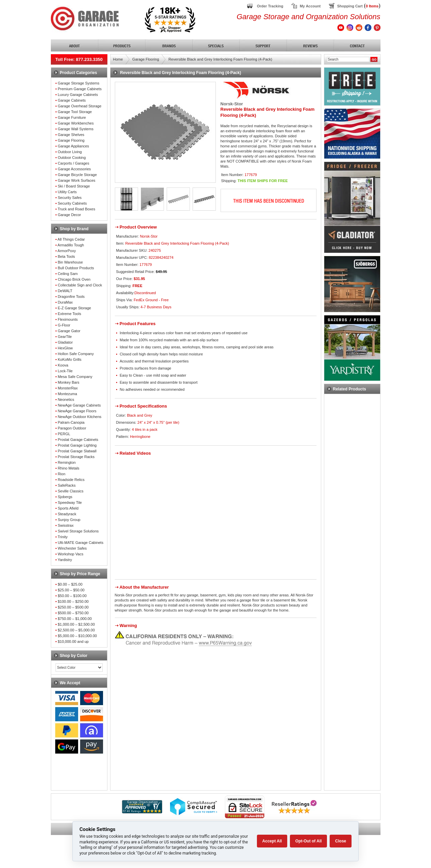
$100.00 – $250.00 (73, 601)
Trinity (63, 537)
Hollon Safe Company (76, 354)
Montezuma (67, 394)
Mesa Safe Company (75, 377)
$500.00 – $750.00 (73, 613)
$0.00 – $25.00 (70, 584)
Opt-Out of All (308, 841)
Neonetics (66, 400)
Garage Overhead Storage (79, 106)
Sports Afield (68, 508)
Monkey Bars (68, 382)
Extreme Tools (69, 314)
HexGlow (65, 348)
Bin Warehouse (70, 262)
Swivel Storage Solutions (78, 531)
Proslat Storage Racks (76, 457)
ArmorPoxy (67, 251)
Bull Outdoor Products (76, 268)
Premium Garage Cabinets (79, 89)
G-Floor (64, 325)
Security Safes (70, 198)
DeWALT (65, 291)
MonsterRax (68, 388)
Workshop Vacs (70, 554)
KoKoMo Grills (69, 359)
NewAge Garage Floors (77, 411)
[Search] (348, 59)
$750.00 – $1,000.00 (75, 619)
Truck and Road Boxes (76, 209)
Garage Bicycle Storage (77, 175)
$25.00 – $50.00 (71, 590)
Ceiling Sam (68, 274)
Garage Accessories (74, 169)
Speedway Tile (70, 502)
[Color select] (79, 668)
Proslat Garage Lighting (77, 445)
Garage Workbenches (76, 123)
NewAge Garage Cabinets (79, 405)
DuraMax (65, 302)
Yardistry (65, 560)
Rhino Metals (68, 468)
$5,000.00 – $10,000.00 (77, 636)
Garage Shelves (71, 135)
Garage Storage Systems (78, 83)
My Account (310, 6)
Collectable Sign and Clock (80, 285)
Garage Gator (69, 331)
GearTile (65, 337)
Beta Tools (66, 256)
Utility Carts (67, 192)
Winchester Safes (72, 548)
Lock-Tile (65, 371)
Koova (63, 365)
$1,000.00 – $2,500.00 (76, 624)
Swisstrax (65, 525)
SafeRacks (67, 485)
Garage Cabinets (72, 100)
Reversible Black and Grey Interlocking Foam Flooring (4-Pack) (220, 59)
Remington (67, 462)
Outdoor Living (70, 152)
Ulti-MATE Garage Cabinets (80, 543)
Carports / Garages (73, 163)
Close (341, 841)
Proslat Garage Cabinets (78, 440)
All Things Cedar (71, 239)
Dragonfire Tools (71, 297)
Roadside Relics (71, 480)
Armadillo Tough (71, 245)
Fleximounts (68, 319)
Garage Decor (69, 215)
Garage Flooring (71, 140)
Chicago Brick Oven (74, 279)
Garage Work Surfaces (76, 180)
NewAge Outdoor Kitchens (79, 417)
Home (118, 59)
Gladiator (65, 342)
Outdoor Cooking (72, 158)
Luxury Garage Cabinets (78, 95)
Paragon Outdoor (72, 428)
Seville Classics (70, 491)
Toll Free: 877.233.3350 (79, 59)
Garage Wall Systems (75, 129)
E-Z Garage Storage (74, 308)
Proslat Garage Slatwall (77, 451)
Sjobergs (65, 497)
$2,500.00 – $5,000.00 (76, 630)
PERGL (64, 434)
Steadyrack (67, 514)
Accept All (272, 841)
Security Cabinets (72, 203)
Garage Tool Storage (75, 112)
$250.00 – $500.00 (73, 607)
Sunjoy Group (69, 520)
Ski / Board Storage (74, 186)
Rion (61, 474)
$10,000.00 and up (73, 641)
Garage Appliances (73, 146)
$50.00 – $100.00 (72, 596)
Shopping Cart (350, 6)
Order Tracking (270, 6)
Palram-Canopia (71, 422)
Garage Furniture (72, 117)
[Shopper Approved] (142, 812)
